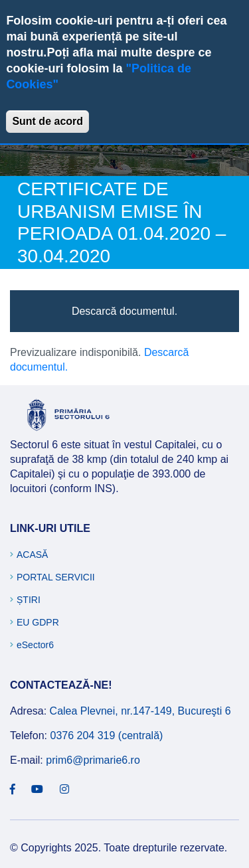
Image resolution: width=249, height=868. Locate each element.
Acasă (32, 555)
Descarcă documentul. (124, 311)
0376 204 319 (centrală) (106, 736)
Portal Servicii (56, 577)
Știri (29, 600)
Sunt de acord (47, 121)
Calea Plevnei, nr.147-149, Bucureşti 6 (140, 711)
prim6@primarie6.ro (93, 760)
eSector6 (35, 645)
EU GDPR (38, 622)
